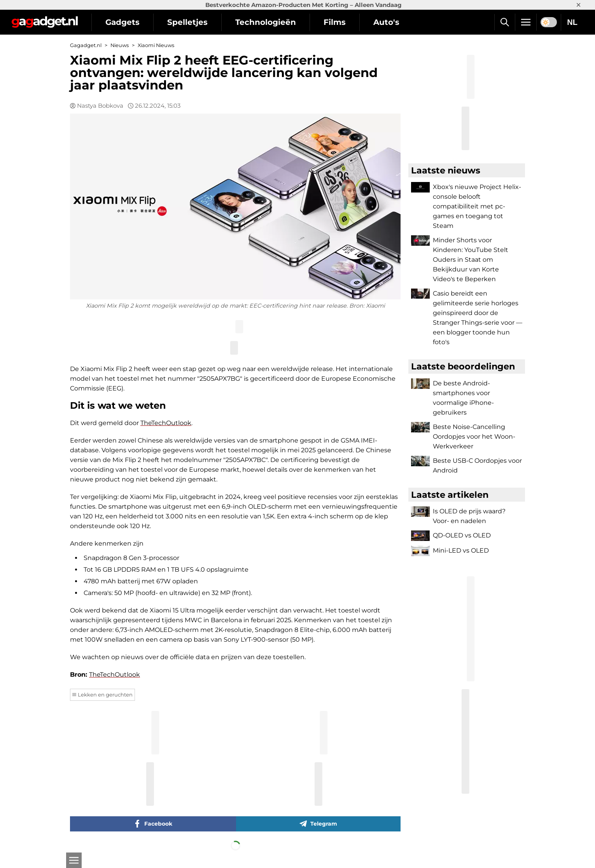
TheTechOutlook (166, 423)
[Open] (74, 860)
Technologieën (266, 22)
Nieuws (120, 45)
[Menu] (526, 22)
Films (335, 22)
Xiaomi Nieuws (156, 45)
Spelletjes (187, 22)
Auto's (386, 22)
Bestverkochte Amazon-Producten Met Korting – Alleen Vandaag (304, 5)
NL (572, 22)
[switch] (549, 22)
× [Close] (578, 5)
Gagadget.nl (86, 45)
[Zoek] (505, 22)
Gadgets (122, 22)
